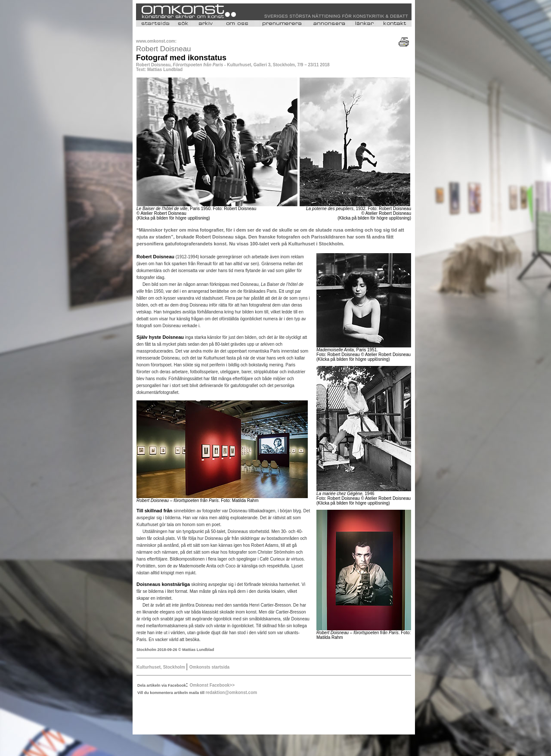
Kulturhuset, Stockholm (161, 667)
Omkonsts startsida (209, 667)
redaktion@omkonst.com (231, 692)
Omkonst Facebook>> (212, 685)
